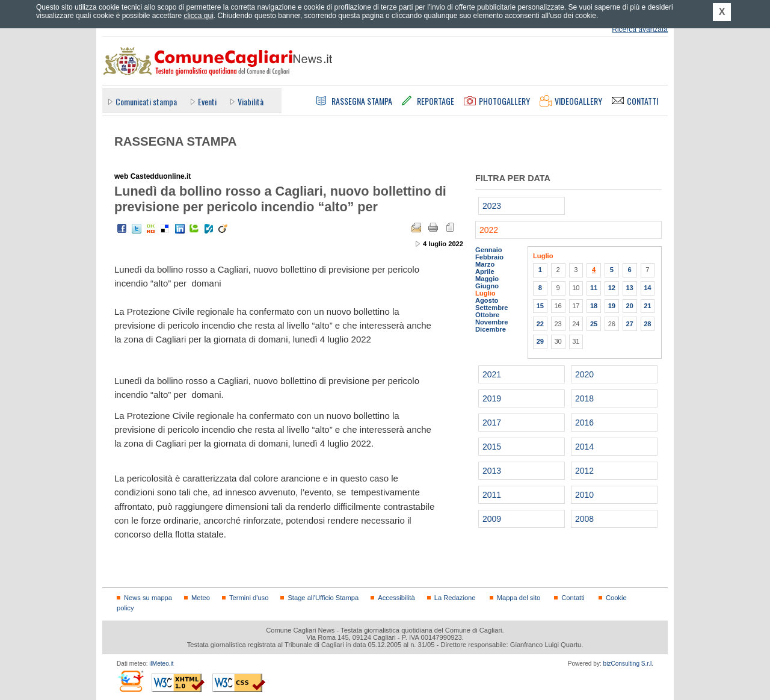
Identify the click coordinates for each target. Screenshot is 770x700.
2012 (584, 471)
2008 (584, 519)
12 (612, 288)
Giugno (487, 286)
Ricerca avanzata (640, 29)
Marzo (485, 264)
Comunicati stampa (146, 101)
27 (629, 324)
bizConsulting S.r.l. (628, 664)
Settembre (492, 308)
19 (612, 306)
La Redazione (455, 598)
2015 (492, 447)
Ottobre (487, 315)
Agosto (487, 300)
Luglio (485, 293)
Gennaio (489, 250)
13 (629, 288)
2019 (492, 398)
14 (647, 288)
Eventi (207, 101)
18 (594, 306)
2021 (492, 374)
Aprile (485, 271)
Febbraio (489, 257)
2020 (584, 374)
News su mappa (148, 598)
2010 (584, 495)
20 (629, 306)
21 (647, 306)
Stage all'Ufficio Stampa (323, 598)
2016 (584, 423)
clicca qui (198, 16)
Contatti (573, 598)
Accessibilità (396, 598)
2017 (492, 423)
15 (540, 306)
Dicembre (491, 329)
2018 (584, 398)
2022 (489, 230)
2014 (584, 447)
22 (540, 324)
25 (594, 324)
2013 (492, 471)
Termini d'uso (249, 598)
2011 (492, 495)
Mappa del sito (519, 598)
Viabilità (251, 101)
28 (647, 324)
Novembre (492, 322)
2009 (492, 519)
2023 (492, 206)
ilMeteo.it (161, 664)
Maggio (487, 279)
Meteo (201, 598)
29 (540, 341)
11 (594, 288)
